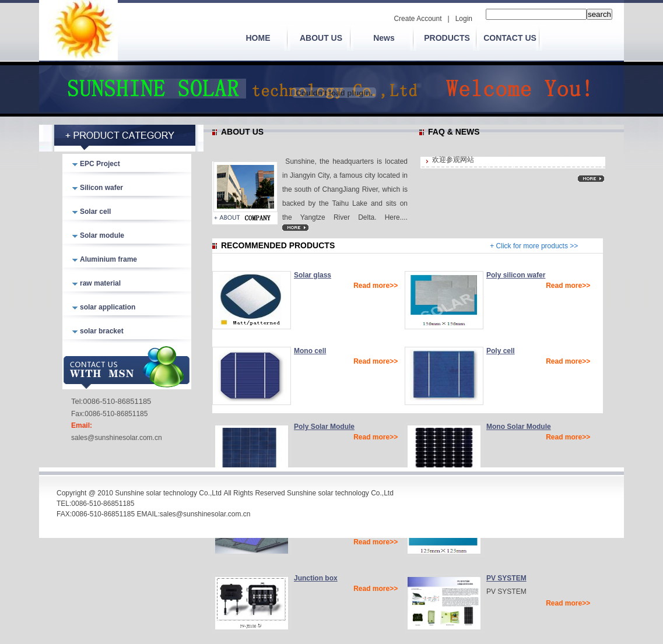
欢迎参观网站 (453, 160)
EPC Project (100, 164)
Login (464, 19)
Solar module (102, 235)
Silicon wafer (101, 188)
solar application (108, 307)
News (384, 38)
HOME (258, 38)
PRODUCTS (447, 38)
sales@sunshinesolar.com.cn (205, 514)
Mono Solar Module (519, 427)
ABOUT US (321, 38)
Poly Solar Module (324, 427)
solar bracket (102, 331)
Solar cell (95, 212)
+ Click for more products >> (534, 246)
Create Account (418, 19)
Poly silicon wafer (516, 275)
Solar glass (313, 275)
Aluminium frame (108, 259)
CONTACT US (510, 38)
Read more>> (376, 286)
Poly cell (501, 351)
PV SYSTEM (506, 578)
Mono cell (310, 351)
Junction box (316, 578)
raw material (100, 283)
